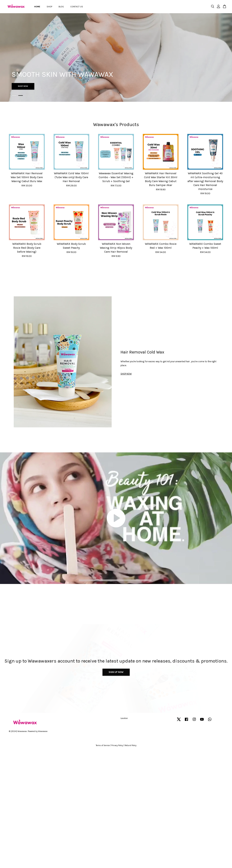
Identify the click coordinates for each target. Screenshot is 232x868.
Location (124, 718)
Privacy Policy (117, 745)
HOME (37, 7)
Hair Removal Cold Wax (142, 352)
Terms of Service (103, 745)
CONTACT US (77, 7)
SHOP (49, 7)
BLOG (61, 7)
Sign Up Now (116, 672)
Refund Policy (131, 745)
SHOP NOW (23, 86)
